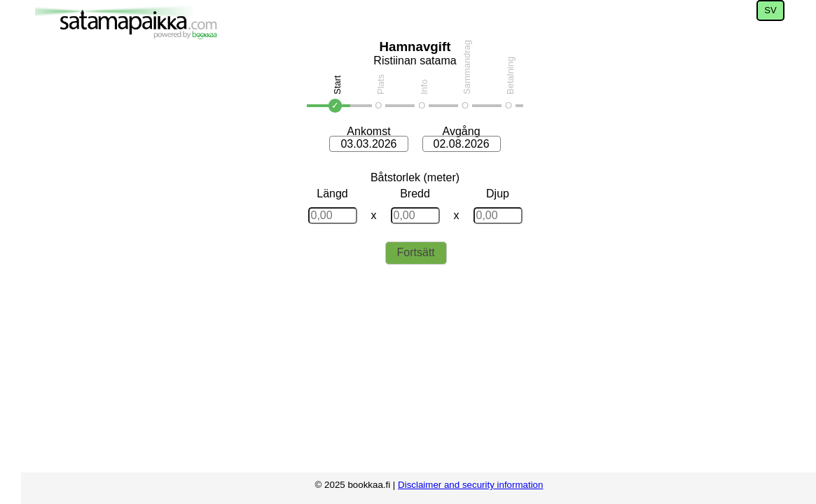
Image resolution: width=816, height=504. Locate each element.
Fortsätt (416, 252)
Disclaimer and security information (470, 485)
